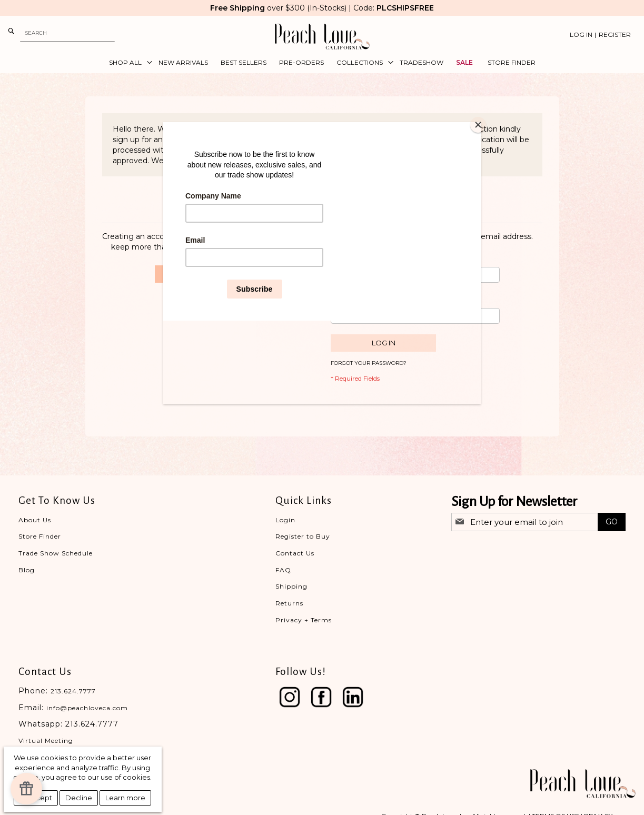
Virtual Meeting (46, 741)
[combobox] (67, 33)
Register (615, 34)
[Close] (478, 125)
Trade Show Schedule (56, 553)
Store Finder (40, 536)
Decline (79, 798)
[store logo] (322, 37)
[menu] (322, 63)
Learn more (125, 798)
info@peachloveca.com (87, 708)
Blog (27, 570)
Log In (581, 34)
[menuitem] (127, 63)
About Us (35, 520)
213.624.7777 (73, 691)
